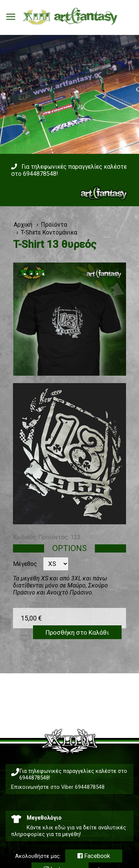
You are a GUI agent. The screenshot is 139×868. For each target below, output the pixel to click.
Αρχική (23, 225)
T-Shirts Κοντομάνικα (49, 232)
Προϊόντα (54, 225)
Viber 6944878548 (83, 787)
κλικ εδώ (54, 827)
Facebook (94, 856)
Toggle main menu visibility (11, 15)
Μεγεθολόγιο (44, 818)
